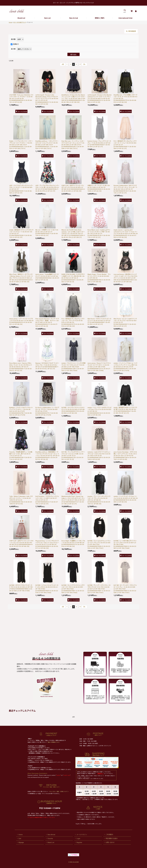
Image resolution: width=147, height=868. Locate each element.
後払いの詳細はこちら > (54, 742)
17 (80, 64)
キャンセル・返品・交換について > (59, 792)
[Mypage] (136, 11)
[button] (125, 11)
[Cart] (131, 11)
